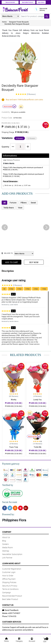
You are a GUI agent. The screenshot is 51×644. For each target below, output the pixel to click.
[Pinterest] (20, 508)
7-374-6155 (12, 616)
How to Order (8, 576)
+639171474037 (14, 613)
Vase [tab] (20, 208)
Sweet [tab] (33, 203)
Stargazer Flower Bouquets (19, 22)
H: (26, 186)
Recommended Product (12, 596)
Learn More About (11, 563)
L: (7, 186)
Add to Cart (12, 262)
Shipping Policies (9, 582)
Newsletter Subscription (12, 554)
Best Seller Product (28, 2)
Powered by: (8, 514)
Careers (5, 544)
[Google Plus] (26, 508)
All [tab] (4, 203)
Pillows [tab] (24, 203)
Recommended (10, 2)
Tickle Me (38, 447)
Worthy (14, 400)
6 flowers (20, 138)
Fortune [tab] (13, 203)
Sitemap (6, 551)
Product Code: (12, 118)
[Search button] (47, 16)
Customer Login (9, 572)
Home (4, 22)
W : (16, 186)
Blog (4, 541)
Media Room (7, 547)
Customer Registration (12, 569)
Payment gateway (11, 464)
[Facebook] (5, 508)
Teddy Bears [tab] (9, 208)
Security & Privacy (10, 586)
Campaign (7, 592)
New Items (41, 2)
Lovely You (37, 400)
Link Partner (7, 558)
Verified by (8, 485)
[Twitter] (10, 508)
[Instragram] (15, 508)
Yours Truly (14, 447)
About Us (6, 537)
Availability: (13, 112)
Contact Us (8, 605)
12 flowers (31, 138)
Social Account (10, 502)
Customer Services (12, 622)
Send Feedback (10, 610)
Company (7, 532)
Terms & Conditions (10, 589)
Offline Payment (9, 579)
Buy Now (34, 262)
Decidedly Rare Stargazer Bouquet (17, 24)
